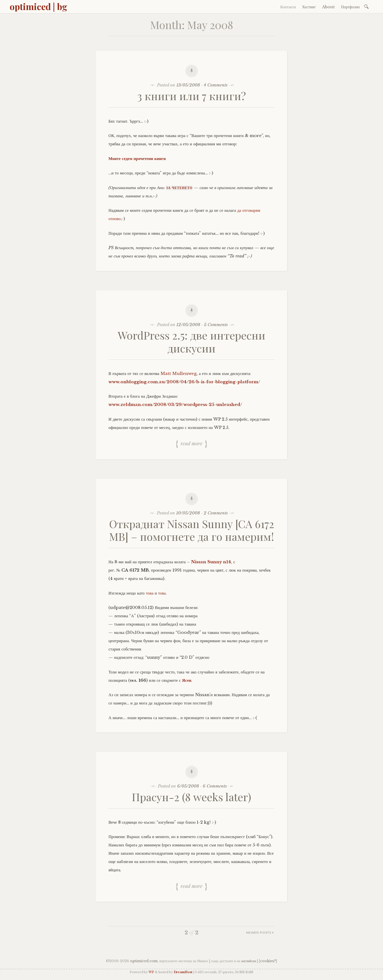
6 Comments (215, 786)
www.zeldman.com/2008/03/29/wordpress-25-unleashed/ (175, 405)
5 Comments (216, 325)
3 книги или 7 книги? (192, 96)
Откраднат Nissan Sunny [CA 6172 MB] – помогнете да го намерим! (192, 530)
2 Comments (216, 513)
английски (249, 961)
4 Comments (216, 85)
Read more (191, 443)
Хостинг (309, 7)
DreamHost (183, 972)
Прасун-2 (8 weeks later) (191, 797)
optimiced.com (144, 961)
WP (151, 972)
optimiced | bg (38, 6)
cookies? (268, 961)
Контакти (288, 7)
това (150, 593)
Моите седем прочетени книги (137, 159)
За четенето (179, 188)
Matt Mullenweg (179, 374)
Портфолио (350, 7)
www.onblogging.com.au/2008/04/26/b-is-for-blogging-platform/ (184, 382)
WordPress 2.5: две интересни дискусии (191, 341)
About (328, 7)
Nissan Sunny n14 (211, 562)
